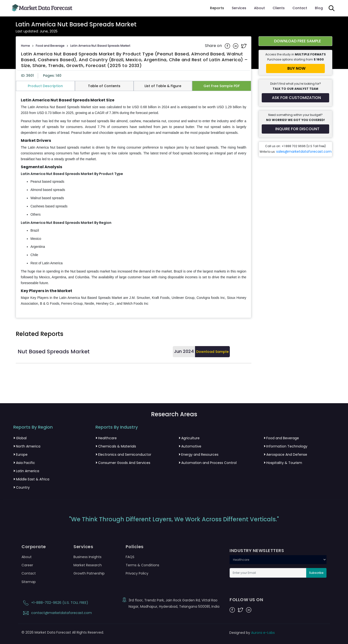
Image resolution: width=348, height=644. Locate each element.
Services (239, 8)
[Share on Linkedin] (236, 46)
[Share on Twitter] (244, 46)
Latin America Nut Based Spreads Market (100, 46)
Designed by (252, 633)
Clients (279, 8)
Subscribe (316, 573)
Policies (135, 547)
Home (25, 46)
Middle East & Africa (31, 479)
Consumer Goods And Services (123, 463)
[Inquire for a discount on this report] (295, 129)
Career (27, 565)
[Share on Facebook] (228, 46)
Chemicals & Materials (116, 446)
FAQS (130, 557)
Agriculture (189, 438)
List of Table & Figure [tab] (163, 86)
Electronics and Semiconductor (123, 455)
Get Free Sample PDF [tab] (222, 86)
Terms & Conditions (142, 565)
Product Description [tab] (45, 86)
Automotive (190, 446)
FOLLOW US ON (246, 600)
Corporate (34, 547)
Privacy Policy (137, 573)
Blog (319, 8)
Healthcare (106, 438)
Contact (300, 8)
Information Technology (286, 446)
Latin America (26, 471)
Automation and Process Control (208, 463)
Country (22, 487)
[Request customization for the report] (295, 98)
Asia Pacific (24, 463)
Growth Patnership (89, 573)
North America (27, 446)
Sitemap (29, 582)
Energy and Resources (199, 455)
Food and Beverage (50, 46)
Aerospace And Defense (285, 455)
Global (20, 438)
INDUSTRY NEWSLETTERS (257, 551)
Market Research (88, 565)
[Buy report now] (295, 68)
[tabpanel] (134, 202)
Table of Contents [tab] (104, 86)
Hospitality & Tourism (283, 463)
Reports (217, 8)
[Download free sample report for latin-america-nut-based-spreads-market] (295, 41)
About (259, 8)
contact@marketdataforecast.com (57, 613)
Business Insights (87, 557)
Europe (20, 455)
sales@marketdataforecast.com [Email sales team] (304, 152)
